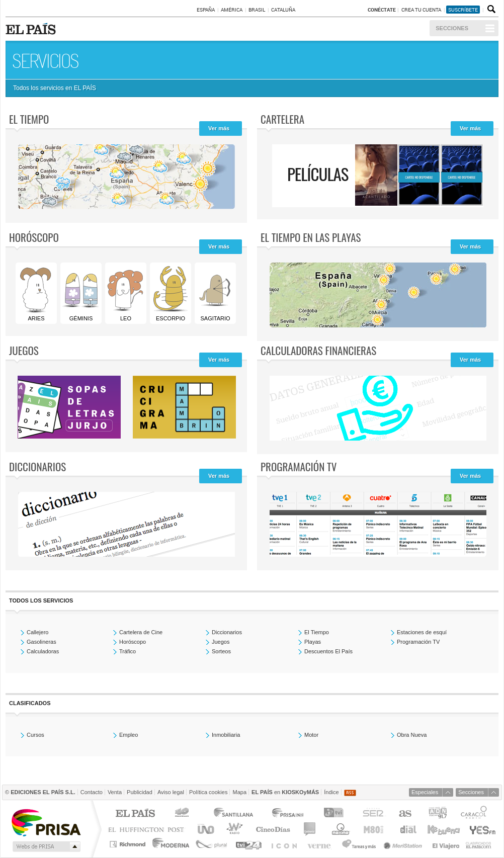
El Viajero (446, 844)
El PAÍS (135, 814)
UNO (204, 829)
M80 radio (374, 829)
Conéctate (382, 10)
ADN (438, 814)
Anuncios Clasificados (479, 844)
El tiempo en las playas (311, 237)
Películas (318, 174)
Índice (331, 792)
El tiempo (29, 119)
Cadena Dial (407, 829)
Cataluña (283, 10)
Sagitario (215, 293)
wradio (233, 829)
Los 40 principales (183, 814)
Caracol (475, 814)
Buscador (490, 10)
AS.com (405, 814)
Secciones (452, 28)
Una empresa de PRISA (46, 822)
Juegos (24, 350)
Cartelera (282, 119)
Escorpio (170, 293)
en (285, 792)
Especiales (425, 792)
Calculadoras (43, 651)
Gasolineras (41, 642)
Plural (212, 844)
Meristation (404, 844)
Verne (320, 844)
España (206, 10)
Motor (311, 735)
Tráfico (128, 651)
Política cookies (208, 792)
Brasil (257, 10)
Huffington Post (148, 829)
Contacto (92, 792)
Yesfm (481, 829)
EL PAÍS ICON (283, 844)
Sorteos (221, 651)
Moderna (171, 844)
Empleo (129, 735)
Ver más (219, 128)
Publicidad (140, 792)
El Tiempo (317, 632)
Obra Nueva (412, 735)
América (232, 10)
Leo (125, 293)
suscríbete (463, 10)
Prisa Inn (289, 814)
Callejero (37, 632)
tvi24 (248, 844)
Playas (313, 642)
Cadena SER (373, 814)
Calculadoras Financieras (318, 350)
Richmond (129, 844)
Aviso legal (171, 792)
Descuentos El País (328, 651)
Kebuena (443, 829)
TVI (336, 814)
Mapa (239, 792)
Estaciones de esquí (422, 632)
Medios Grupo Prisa (46, 846)
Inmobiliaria (226, 735)
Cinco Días (273, 829)
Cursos (35, 735)
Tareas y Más (359, 844)
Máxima (339, 829)
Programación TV (299, 466)
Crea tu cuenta (422, 10)
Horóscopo (34, 237)
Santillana (233, 814)
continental (310, 829)
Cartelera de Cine (141, 632)
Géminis (80, 293)
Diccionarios (37, 466)
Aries (36, 293)
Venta (115, 792)
